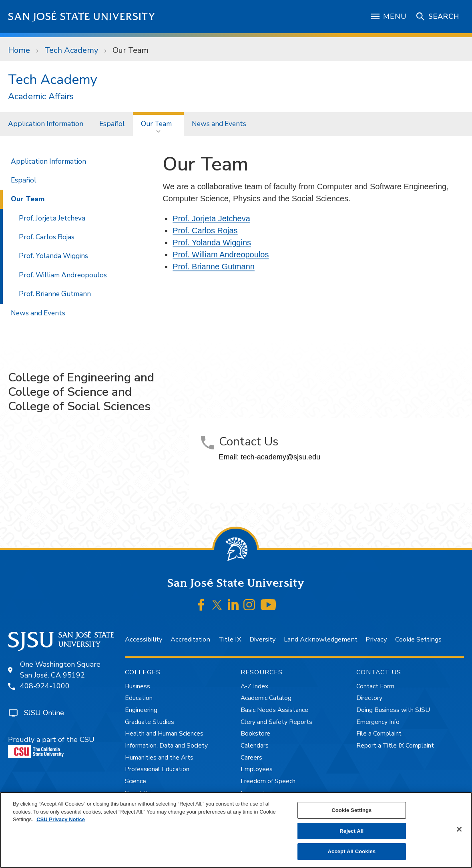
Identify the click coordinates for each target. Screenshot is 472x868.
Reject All (351, 831)
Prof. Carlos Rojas (205, 231)
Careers (251, 758)
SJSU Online (44, 713)
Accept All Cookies (352, 851)
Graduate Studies (150, 722)
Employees (257, 769)
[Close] (459, 829)
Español (112, 124)
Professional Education (157, 769)
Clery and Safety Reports (276, 722)
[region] (236, 830)
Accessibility (144, 639)
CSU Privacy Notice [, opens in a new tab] (61, 819)
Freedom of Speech (268, 781)
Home (19, 50)
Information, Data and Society (166, 746)
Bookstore (255, 734)
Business (138, 686)
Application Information (46, 124)
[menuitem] (46, 124)
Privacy (376, 639)
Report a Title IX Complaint (395, 746)
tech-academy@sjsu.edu (281, 457)
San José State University (82, 17)
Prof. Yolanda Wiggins (212, 243)
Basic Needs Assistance (274, 710)
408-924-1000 (45, 686)
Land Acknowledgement (321, 639)
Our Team (131, 50)
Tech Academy (71, 50)
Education (139, 698)
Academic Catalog (266, 698)
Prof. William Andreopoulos (221, 255)
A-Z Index (254, 686)
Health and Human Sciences (164, 734)
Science (136, 781)
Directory (369, 698)
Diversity (262, 639)
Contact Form (375, 686)
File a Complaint (379, 734)
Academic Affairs (41, 97)
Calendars (255, 746)
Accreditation (190, 639)
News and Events (219, 124)
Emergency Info (378, 722)
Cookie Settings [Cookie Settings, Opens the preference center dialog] (351, 810)
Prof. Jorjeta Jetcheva (211, 219)
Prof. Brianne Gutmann (214, 267)
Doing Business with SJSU (393, 710)
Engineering (141, 710)
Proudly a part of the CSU (51, 746)
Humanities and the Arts (159, 758)
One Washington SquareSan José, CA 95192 (60, 670)
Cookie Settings (418, 639)
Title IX (230, 639)
